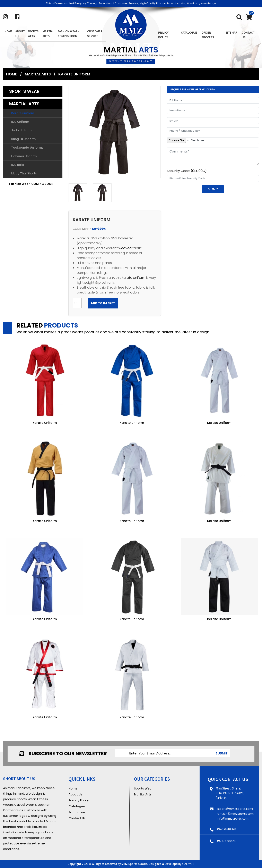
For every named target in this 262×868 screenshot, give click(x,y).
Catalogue (189, 32)
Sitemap (231, 32)
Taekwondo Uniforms (27, 148)
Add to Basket (103, 303)
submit (222, 753)
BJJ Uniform (20, 122)
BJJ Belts (18, 165)
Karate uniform (74, 74)
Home (8, 31)
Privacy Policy (79, 800)
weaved (125, 248)
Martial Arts (48, 34)
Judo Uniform (21, 131)
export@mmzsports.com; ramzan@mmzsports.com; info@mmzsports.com (235, 813)
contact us (248, 35)
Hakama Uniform (24, 156)
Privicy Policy (163, 35)
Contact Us (77, 818)
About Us (75, 794)
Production (77, 812)
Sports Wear (33, 34)
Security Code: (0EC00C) (187, 171)
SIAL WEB (188, 864)
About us (20, 34)
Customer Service (95, 34)
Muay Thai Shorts (24, 174)
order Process (208, 35)
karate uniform (134, 278)
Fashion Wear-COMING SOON (68, 34)
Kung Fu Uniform (23, 139)
